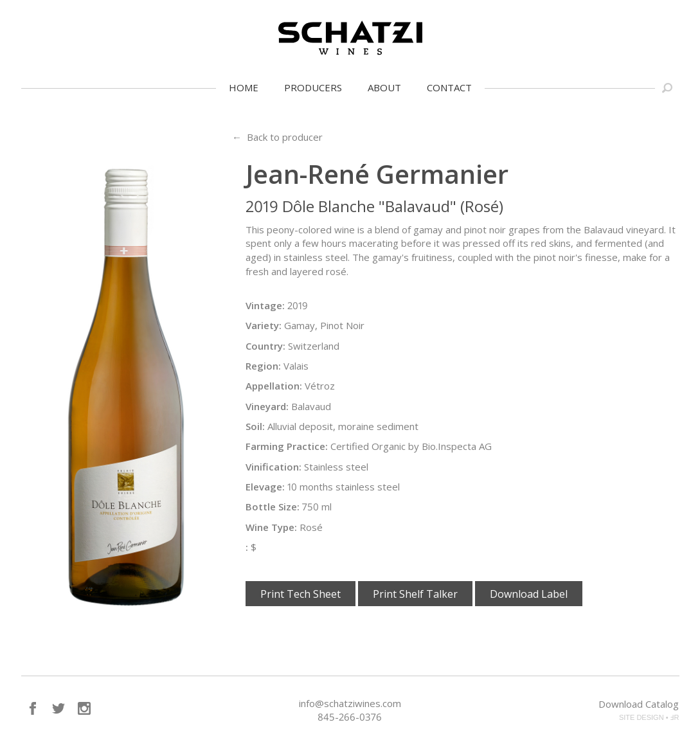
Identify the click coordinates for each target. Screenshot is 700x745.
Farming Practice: (287, 446)
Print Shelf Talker (415, 594)
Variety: (264, 325)
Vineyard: (267, 406)
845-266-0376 (350, 717)
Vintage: (265, 305)
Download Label (529, 594)
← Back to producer (277, 137)
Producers (313, 87)
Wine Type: (271, 527)
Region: (263, 366)
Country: (265, 346)
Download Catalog (639, 704)
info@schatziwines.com (350, 703)
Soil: (255, 426)
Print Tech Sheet (301, 594)
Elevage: (265, 487)
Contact (449, 87)
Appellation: (274, 386)
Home (244, 87)
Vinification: (274, 467)
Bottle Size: (273, 507)
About (384, 87)
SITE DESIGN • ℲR (649, 717)
